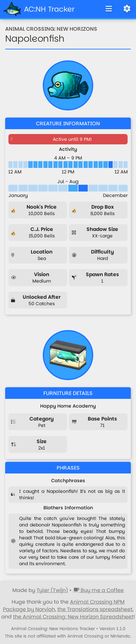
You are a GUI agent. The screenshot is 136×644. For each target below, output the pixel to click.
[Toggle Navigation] (109, 9)
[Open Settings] (127, 9)
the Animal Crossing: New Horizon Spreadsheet (73, 617)
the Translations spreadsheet (95, 609)
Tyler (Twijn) (52, 590)
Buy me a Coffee (98, 590)
